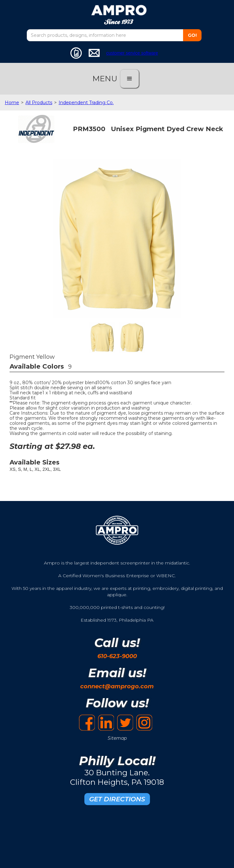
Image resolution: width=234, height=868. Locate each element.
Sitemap (117, 738)
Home (12, 103)
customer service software (132, 53)
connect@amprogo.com (117, 686)
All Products (39, 103)
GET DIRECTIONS (117, 799)
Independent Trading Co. (86, 103)
